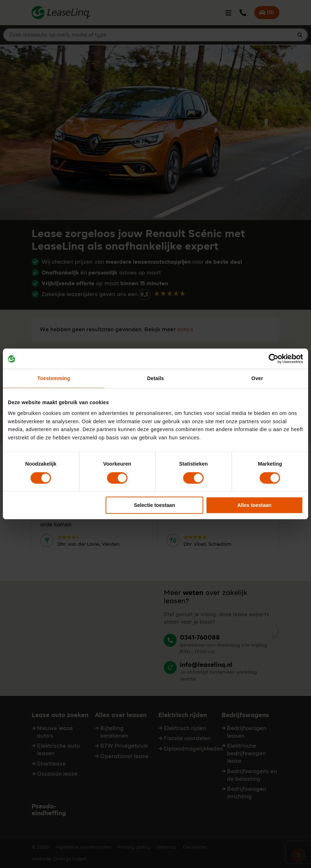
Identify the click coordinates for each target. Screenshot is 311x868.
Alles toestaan (254, 505)
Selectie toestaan (155, 505)
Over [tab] (257, 379)
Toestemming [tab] (54, 379)
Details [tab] (156, 379)
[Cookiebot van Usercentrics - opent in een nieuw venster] (272, 359)
